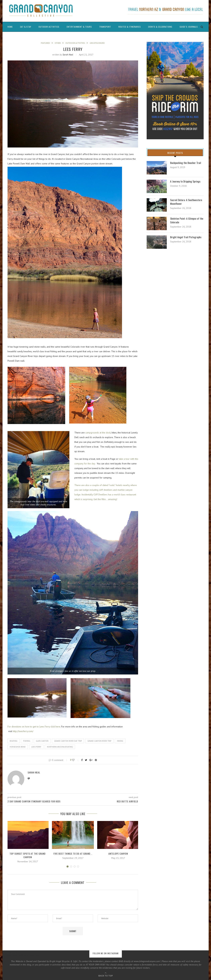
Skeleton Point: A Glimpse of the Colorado (187, 221)
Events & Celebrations (160, 27)
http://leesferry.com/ (23, 731)
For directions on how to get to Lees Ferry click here (34, 727)
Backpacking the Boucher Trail (186, 163)
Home (10, 27)
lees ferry (36, 747)
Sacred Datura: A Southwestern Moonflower (186, 202)
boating (14, 741)
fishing (27, 741)
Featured (45, 43)
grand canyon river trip (99, 741)
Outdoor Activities (49, 27)
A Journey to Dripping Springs (185, 181)
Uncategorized (97, 43)
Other (58, 43)
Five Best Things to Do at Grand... (73, 854)
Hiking (120, 741)
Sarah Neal (68, 55)
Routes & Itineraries (130, 27)
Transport (105, 27)
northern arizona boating (60, 747)
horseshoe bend (18, 747)
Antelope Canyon (118, 854)
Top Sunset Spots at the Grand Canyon (28, 855)
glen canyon (42, 741)
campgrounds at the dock (98, 433)
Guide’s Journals (189, 27)
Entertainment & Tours (79, 27)
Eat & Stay (26, 27)
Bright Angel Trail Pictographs (186, 237)
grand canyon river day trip (68, 741)
